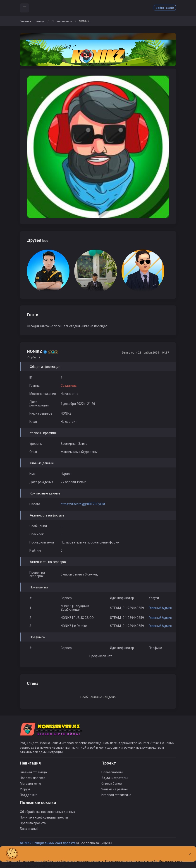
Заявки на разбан (115, 789)
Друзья (38, 240)
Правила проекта (33, 823)
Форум (25, 789)
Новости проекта (33, 778)
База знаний (29, 829)
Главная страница (32, 21)
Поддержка (29, 795)
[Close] (190, 851)
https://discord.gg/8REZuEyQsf (83, 504)
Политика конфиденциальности (44, 817)
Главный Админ (160, 608)
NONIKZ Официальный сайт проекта (48, 843)
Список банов (112, 784)
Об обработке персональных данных (47, 812)
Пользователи (62, 21)
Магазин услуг (31, 784)
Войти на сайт (165, 8)
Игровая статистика (116, 795)
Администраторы (115, 778)
